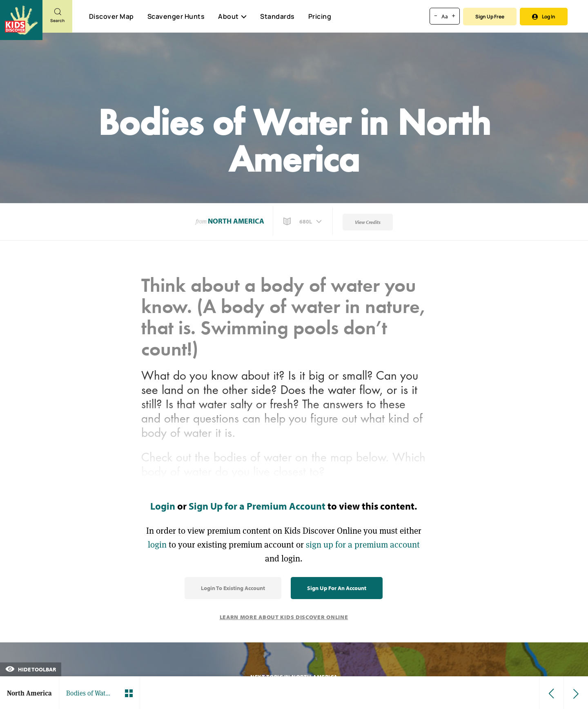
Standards (277, 16)
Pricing (320, 16)
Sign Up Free (490, 17)
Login (163, 506)
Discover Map (111, 16)
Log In (544, 17)
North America (236, 221)
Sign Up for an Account (337, 588)
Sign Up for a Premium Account (257, 506)
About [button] (232, 16)
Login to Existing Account (233, 588)
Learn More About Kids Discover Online (284, 617)
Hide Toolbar (31, 669)
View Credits (368, 222)
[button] (303, 221)
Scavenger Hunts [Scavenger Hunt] (176, 17)
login (157, 545)
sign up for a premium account (363, 545)
